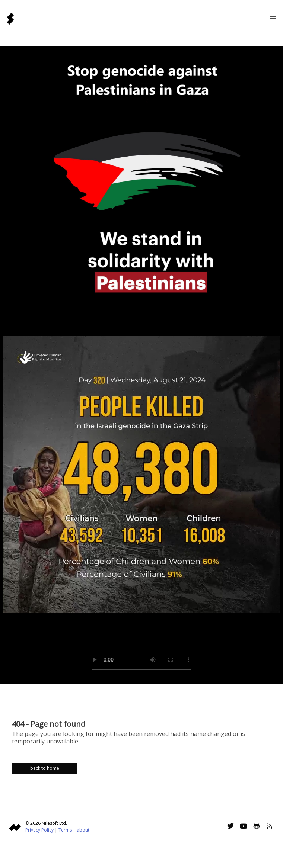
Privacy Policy (39, 830)
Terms (65, 830)
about (83, 830)
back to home (45, 768)
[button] (273, 19)
